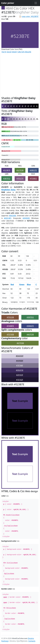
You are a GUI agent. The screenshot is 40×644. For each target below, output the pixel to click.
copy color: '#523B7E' (30, 16)
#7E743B (10, 334)
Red (12, 284)
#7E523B (10, 317)
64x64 (14, 52)
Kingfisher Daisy (8, 190)
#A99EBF (20, 361)
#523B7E (7, 170)
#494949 (26, 218)
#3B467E (30, 326)
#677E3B (20, 343)
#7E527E (20, 179)
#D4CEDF (20, 356)
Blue (29, 284)
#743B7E (10, 326)
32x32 (9, 52)
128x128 (21, 52)
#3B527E (33, 170)
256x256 (28, 52)
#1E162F (20, 380)
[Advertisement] (20, 74)
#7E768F (20, 365)
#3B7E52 (7, 179)
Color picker (8, 3)
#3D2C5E (20, 370)
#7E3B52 (33, 179)
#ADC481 (8, 218)
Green (22, 284)
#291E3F (20, 375)
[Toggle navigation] (36, 3)
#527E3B (20, 170)
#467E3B (30, 334)
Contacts (32, 641)
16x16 (4, 52)
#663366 (13, 216)
